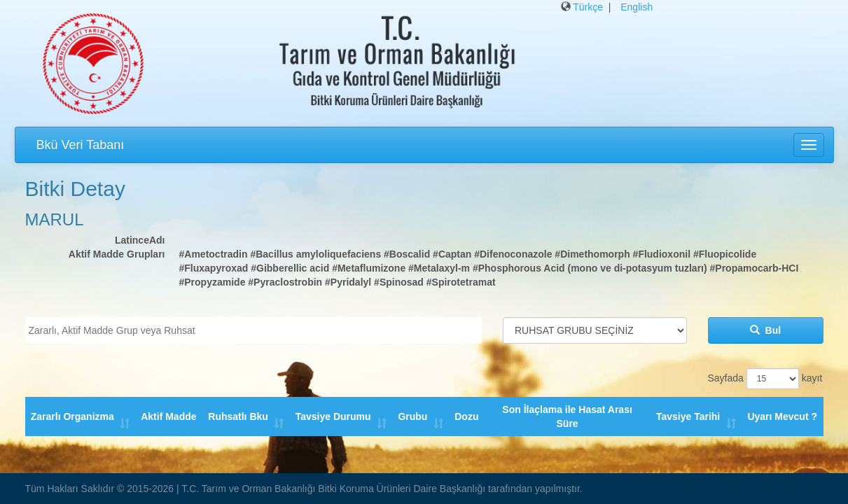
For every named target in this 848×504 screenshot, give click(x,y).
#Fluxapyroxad (214, 268)
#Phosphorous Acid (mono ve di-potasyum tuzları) (590, 268)
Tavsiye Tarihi (689, 409)
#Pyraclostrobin (285, 282)
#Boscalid (407, 254)
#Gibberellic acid (290, 268)
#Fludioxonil (662, 254)
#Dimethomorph (592, 254)
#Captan (452, 254)
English (637, 7)
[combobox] (254, 330)
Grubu (413, 409)
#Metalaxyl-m (439, 268)
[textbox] (257, 330)
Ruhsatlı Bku (239, 409)
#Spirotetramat (461, 282)
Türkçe (588, 7)
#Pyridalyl (348, 282)
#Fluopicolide (725, 254)
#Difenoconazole (513, 254)
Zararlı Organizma (72, 409)
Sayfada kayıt (765, 379)
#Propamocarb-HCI (755, 268)
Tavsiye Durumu (333, 409)
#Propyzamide (213, 282)
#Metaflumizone (369, 268)
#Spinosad (399, 282)
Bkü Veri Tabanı (81, 145)
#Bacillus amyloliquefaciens (315, 254)
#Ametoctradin (214, 254)
